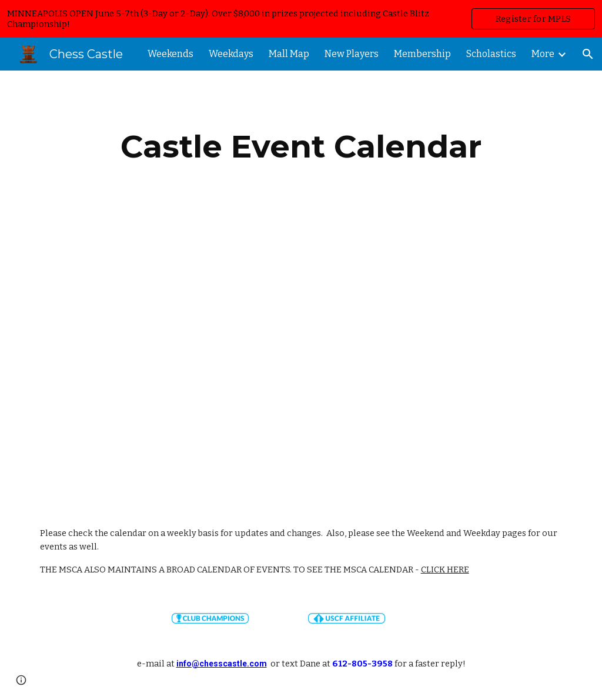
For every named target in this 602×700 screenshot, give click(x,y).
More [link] (543, 54)
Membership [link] (422, 54)
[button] (588, 54)
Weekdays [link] (231, 54)
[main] (301, 147)
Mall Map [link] (289, 54)
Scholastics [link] (491, 54)
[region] (301, 19)
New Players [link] (352, 54)
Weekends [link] (170, 54)
